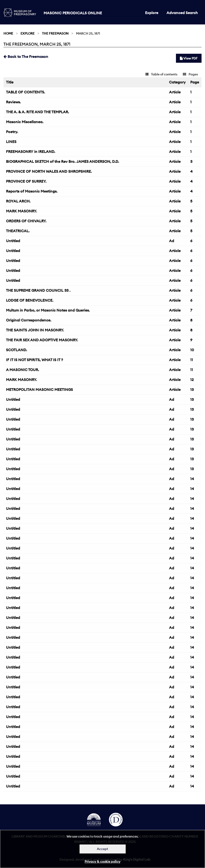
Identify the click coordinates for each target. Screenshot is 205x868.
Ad (172, 241)
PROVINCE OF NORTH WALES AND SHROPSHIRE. (49, 171)
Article (175, 92)
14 (192, 479)
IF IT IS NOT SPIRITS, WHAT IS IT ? (34, 360)
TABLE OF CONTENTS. (25, 92)
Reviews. (13, 102)
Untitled (13, 241)
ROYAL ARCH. (18, 201)
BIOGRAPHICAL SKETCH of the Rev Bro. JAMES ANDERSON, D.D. (62, 161)
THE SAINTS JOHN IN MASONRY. (35, 330)
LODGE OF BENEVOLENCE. (30, 300)
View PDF (189, 58)
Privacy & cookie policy (102, 862)
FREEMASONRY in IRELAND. (31, 152)
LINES (11, 142)
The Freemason (55, 33)
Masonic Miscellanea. (25, 122)
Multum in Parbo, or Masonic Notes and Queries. (48, 310)
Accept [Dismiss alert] (102, 849)
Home (8, 33)
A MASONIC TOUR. (22, 370)
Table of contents (161, 74)
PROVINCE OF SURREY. (26, 181)
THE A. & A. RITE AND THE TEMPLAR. (37, 112)
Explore (152, 13)
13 (192, 389)
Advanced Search (182, 13)
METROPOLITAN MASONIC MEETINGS (39, 389)
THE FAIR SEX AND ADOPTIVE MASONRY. (42, 340)
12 (192, 380)
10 (192, 350)
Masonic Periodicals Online (73, 13)
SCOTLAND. (16, 350)
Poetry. (12, 132)
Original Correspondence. (29, 320)
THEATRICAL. (18, 231)
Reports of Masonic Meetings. (32, 191)
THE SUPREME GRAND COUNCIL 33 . (38, 290)
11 (192, 360)
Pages (190, 74)
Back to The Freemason (26, 56)
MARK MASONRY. (21, 211)
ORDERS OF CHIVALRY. (26, 221)
